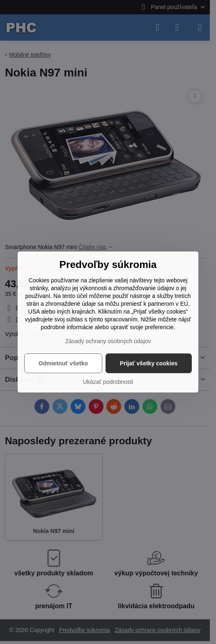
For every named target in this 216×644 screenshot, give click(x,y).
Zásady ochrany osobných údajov (108, 341)
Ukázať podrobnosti (108, 382)
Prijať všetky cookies (149, 363)
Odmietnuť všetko (63, 363)
